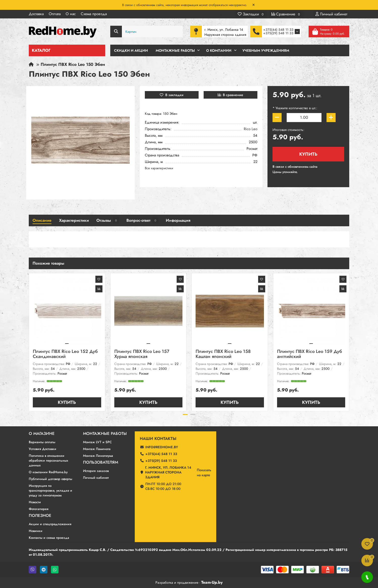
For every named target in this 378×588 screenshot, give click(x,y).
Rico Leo (251, 129)
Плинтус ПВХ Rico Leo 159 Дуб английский (309, 354)
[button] (185, 414)
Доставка (36, 14)
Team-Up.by (212, 582)
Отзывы (108, 220)
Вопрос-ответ (142, 220)
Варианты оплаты (42, 442)
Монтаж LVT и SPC (97, 442)
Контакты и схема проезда (49, 538)
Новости (35, 502)
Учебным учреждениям (266, 50)
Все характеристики (159, 168)
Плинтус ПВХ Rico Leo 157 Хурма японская (142, 354)
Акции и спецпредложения (50, 524)
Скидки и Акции (131, 50)
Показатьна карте (204, 472)
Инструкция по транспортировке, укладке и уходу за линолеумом (50, 491)
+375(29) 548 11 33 (278, 33)
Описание (42, 220)
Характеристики (74, 220)
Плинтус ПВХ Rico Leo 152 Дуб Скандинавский (65, 354)
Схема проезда (94, 14)
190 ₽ (323, 167)
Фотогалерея (39, 509)
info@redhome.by (162, 447)
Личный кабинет (96, 478)
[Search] (147, 32)
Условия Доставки (43, 449)
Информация (178, 220)
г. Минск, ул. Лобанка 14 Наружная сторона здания (168, 472)
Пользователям (101, 462)
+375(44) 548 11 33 (278, 30)
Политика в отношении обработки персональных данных (48, 460)
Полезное (40, 516)
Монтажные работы (105, 434)
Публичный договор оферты (50, 479)
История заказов (96, 471)
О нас (71, 14)
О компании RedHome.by (48, 472)
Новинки (36, 531)
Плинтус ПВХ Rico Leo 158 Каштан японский (223, 354)
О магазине (42, 434)
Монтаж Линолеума (98, 456)
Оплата (55, 14)
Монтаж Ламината (97, 449)
